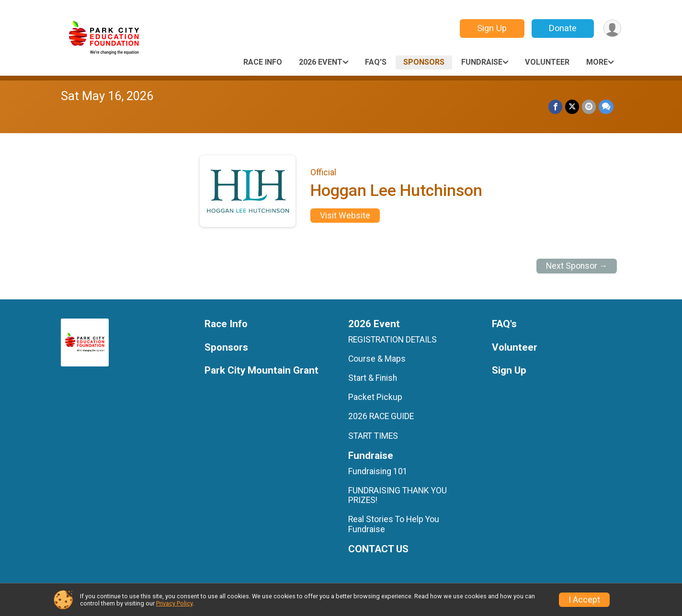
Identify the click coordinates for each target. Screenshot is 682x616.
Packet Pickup (375, 397)
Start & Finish (373, 378)
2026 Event (321, 62)
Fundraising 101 (378, 471)
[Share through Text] (606, 107)
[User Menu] (612, 29)
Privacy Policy (174, 603)
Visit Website (345, 216)
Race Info (263, 62)
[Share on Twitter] (572, 107)
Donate (563, 28)
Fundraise (482, 62)
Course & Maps (377, 359)
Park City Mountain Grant (261, 371)
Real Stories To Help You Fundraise (394, 524)
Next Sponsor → (577, 266)
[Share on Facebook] (555, 107)
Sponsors (424, 62)
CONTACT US (378, 549)
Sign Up (492, 28)
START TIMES (373, 436)
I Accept (584, 600)
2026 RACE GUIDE (381, 416)
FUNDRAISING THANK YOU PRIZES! (398, 495)
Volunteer (547, 62)
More (597, 62)
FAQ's (376, 62)
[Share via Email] (589, 107)
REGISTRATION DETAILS (392, 340)
